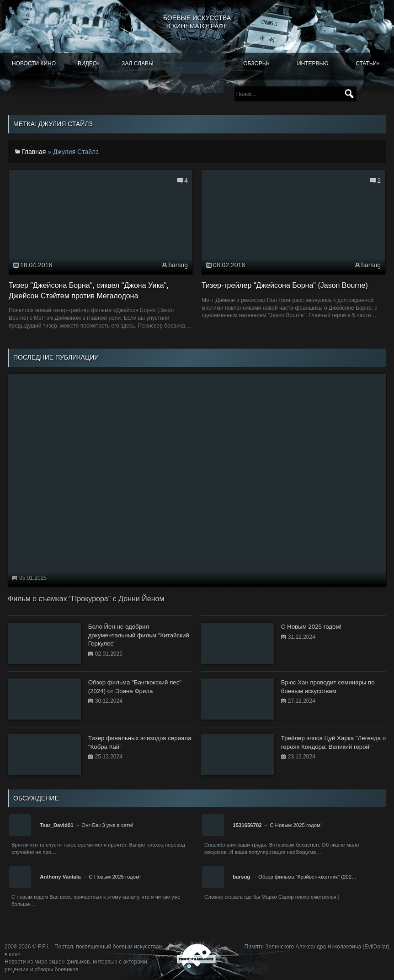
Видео (87, 64)
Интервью (313, 64)
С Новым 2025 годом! (296, 825)
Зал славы (138, 64)
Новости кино (34, 64)
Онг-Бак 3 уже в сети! (107, 825)
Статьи (366, 64)
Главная (34, 152)
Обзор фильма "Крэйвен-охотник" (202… (307, 877)
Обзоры (255, 64)
